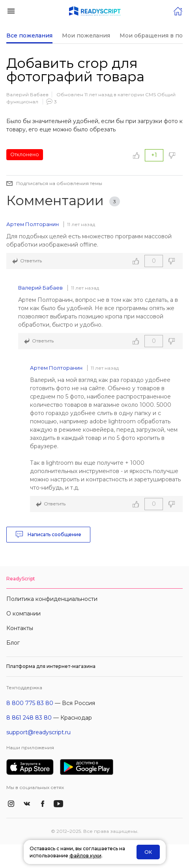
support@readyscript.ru (38, 732)
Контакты (20, 628)
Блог (13, 643)
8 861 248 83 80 (29, 718)
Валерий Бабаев (27, 94)
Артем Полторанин (33, 224)
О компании (23, 614)
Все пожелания (29, 36)
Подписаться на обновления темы (59, 183)
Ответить (31, 261)
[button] (11, 10)
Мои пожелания (86, 36)
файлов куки (85, 856)
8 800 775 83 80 (30, 703)
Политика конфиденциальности (52, 599)
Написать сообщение (48, 535)
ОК (148, 852)
